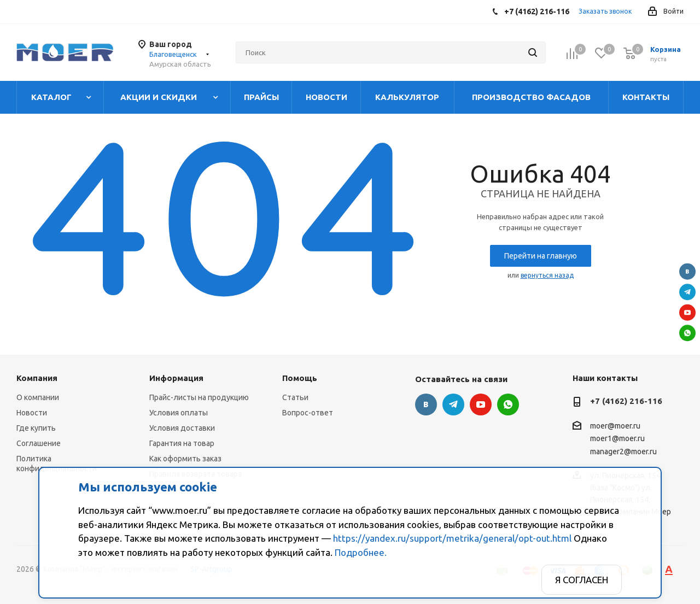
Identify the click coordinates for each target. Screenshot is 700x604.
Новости (32, 413)
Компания (37, 378)
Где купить (36, 428)
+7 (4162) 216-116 (626, 401)
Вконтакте (687, 271)
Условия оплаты (179, 413)
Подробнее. (361, 552)
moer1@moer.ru (617, 439)
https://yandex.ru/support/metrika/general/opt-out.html (452, 538)
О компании (38, 397)
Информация (176, 378)
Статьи (295, 397)
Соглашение (39, 443)
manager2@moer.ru (623, 451)
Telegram (687, 292)
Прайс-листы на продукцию (199, 397)
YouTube (687, 312)
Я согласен (582, 580)
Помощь (300, 378)
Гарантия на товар (182, 443)
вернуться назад (547, 275)
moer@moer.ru (615, 426)
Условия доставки (182, 428)
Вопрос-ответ (308, 413)
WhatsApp (687, 333)
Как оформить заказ (185, 459)
